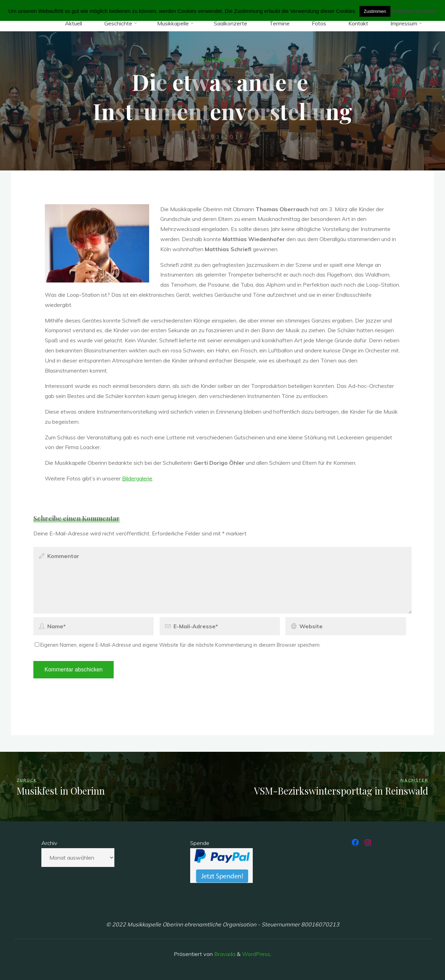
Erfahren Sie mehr (414, 11)
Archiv (49, 843)
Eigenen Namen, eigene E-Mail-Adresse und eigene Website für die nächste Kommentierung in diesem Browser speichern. (178, 645)
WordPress (256, 954)
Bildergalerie (137, 478)
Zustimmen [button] (375, 11)
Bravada (224, 954)
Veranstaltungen (221, 59)
